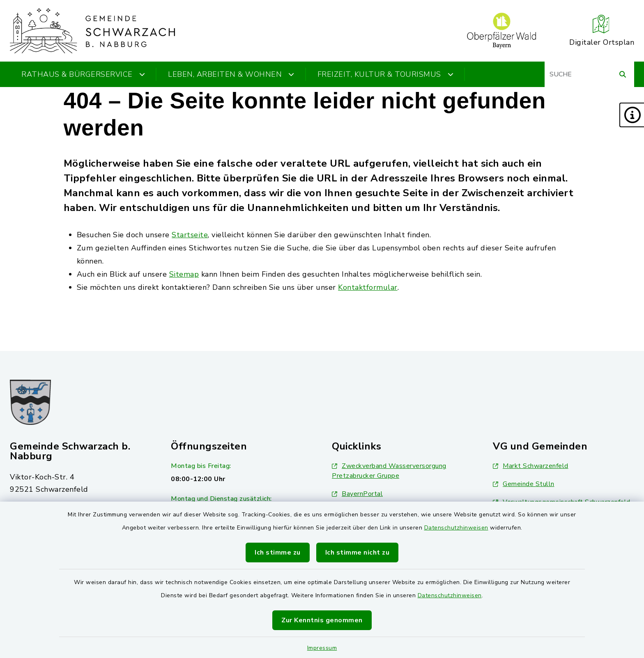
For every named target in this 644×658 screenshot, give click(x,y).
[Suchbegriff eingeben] (589, 74)
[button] (632, 115)
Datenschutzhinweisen (456, 528)
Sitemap (184, 274)
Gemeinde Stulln (524, 484)
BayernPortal (357, 494)
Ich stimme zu (278, 553)
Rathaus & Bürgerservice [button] (83, 74)
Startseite (190, 235)
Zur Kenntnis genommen (322, 620)
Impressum (322, 648)
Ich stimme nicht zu (358, 553)
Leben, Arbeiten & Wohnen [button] (231, 74)
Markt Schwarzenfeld (531, 466)
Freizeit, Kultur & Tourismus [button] (386, 74)
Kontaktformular (368, 287)
